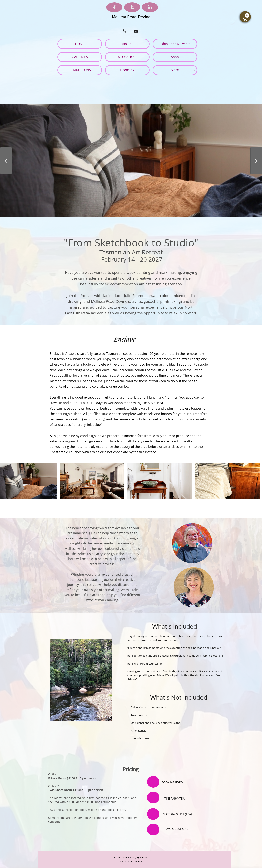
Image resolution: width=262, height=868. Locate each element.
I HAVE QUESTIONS (175, 829)
